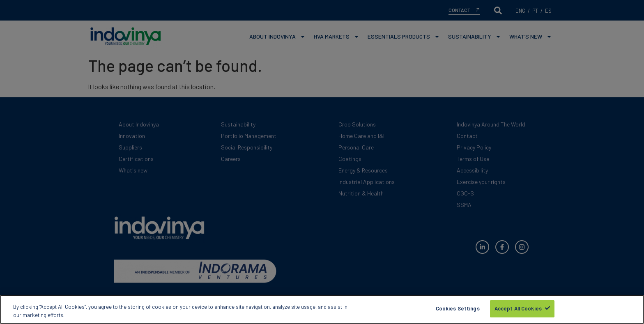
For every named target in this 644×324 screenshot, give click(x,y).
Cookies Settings (458, 310)
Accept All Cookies (518, 310)
